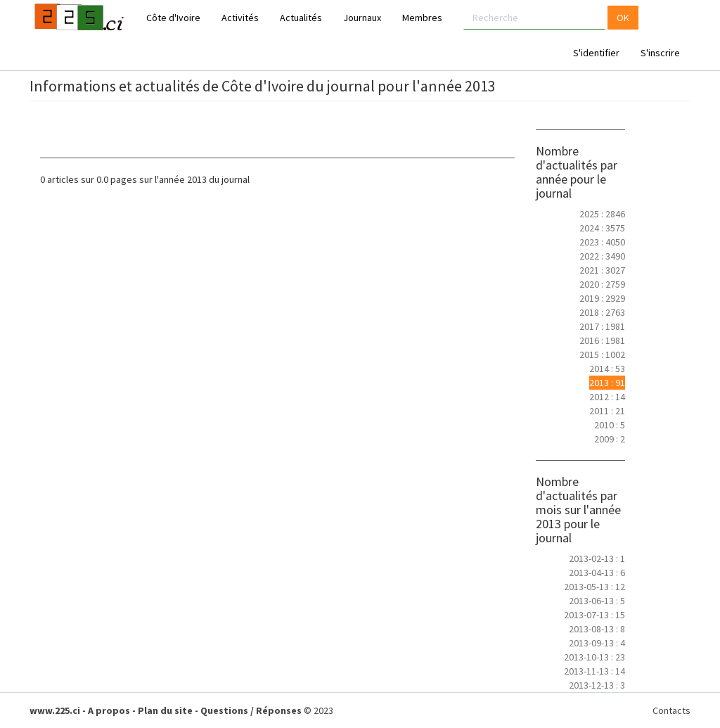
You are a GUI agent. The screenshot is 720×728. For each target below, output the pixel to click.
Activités (240, 18)
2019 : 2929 (602, 298)
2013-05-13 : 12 (594, 587)
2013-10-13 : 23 (594, 657)
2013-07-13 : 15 (594, 615)
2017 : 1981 (602, 326)
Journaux (362, 18)
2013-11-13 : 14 (594, 671)
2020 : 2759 (602, 284)
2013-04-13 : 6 (597, 573)
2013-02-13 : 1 (597, 558)
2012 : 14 (607, 397)
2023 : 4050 (602, 242)
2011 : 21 (607, 411)
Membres (422, 18)
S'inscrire (660, 53)
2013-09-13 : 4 (597, 643)
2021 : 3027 (602, 270)
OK (623, 18)
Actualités (301, 18)
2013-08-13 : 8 (597, 629)
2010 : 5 (610, 425)
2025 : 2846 (602, 214)
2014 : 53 (607, 369)
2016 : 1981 (602, 340)
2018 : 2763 (602, 312)
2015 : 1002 (602, 355)
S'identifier (596, 53)
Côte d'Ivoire (173, 18)
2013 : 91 (607, 383)
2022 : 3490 (602, 256)
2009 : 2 (610, 439)
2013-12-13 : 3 (597, 685)
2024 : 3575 (602, 228)
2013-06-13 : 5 (597, 601)
